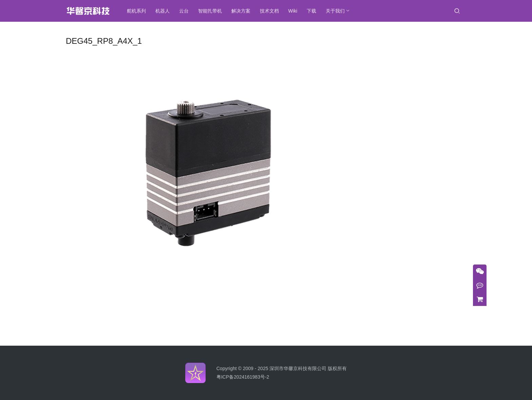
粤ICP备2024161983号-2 (243, 377)
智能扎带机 (212, 11)
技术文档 (271, 11)
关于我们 (337, 11)
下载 (313, 11)
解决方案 (243, 11)
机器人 (165, 11)
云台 (186, 11)
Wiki (295, 11)
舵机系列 (138, 11)
